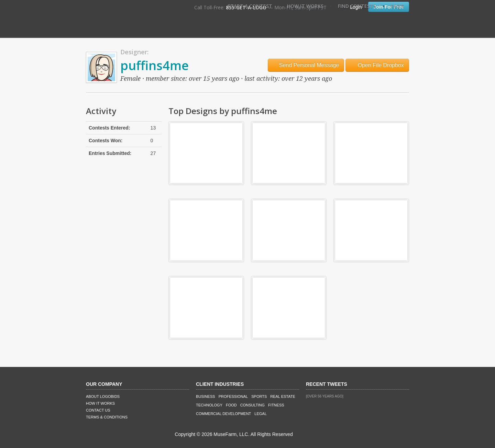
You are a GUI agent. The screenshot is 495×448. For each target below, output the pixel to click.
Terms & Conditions (107, 417)
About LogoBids (103, 396)
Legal (260, 414)
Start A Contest (250, 6)
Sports (259, 396)
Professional (233, 396)
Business (206, 396)
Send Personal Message (306, 65)
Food (231, 405)
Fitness (276, 405)
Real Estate (283, 396)
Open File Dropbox (377, 65)
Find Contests (357, 6)
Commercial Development (223, 414)
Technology (209, 405)
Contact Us (98, 410)
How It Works (305, 6)
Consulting (252, 405)
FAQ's (397, 6)
